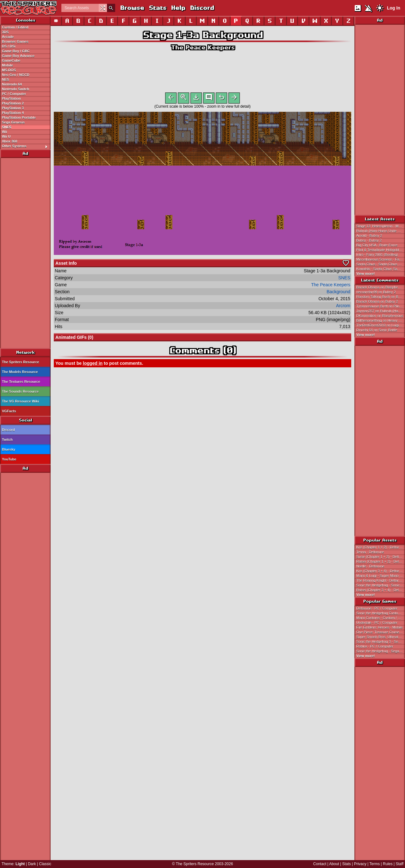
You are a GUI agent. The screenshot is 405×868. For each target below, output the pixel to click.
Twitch (7, 440)
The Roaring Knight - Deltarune (380, 580)
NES (6, 79)
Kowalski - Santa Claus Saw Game (381, 269)
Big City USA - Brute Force (377, 245)
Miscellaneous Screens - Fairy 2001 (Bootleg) (381, 259)
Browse (132, 8)
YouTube (9, 459)
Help (178, 8)
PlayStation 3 (13, 108)
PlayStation (11, 98)
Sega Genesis (13, 122)
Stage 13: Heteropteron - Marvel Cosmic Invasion (381, 226)
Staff (400, 864)
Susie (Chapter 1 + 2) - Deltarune (381, 557)
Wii (4, 132)
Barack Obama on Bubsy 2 (377, 301)
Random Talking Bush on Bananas (381, 297)
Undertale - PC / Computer (377, 623)
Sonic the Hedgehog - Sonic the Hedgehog (381, 585)
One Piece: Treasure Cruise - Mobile (381, 632)
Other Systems (26, 146)
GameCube (11, 60)
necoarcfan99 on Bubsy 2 (376, 292)
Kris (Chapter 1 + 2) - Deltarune (381, 547)
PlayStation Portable (19, 117)
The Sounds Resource (20, 391)
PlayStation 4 (13, 113)
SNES (7, 127)
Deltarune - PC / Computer (377, 608)
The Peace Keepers (203, 47)
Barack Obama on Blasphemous (381, 287)
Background (338, 293)
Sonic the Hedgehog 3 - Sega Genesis (381, 642)
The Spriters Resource (20, 362)
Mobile (7, 65)
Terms (375, 864)
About (334, 864)
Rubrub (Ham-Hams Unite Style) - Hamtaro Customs (381, 231)
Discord (202, 8)
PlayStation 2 (13, 103)
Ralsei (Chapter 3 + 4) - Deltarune (381, 590)
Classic (45, 864)
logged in (93, 364)
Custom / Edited (15, 27)
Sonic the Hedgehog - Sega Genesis (381, 651)
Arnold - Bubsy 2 (369, 236)
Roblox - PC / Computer (375, 646)
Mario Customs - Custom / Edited (381, 618)
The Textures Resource (21, 382)
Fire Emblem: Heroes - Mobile (379, 627)
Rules (388, 864)
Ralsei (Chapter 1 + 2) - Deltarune (381, 561)
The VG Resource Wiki (20, 401)
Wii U (6, 136)
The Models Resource (20, 372)
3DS (5, 32)
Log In (394, 8)
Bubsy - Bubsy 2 (369, 240)
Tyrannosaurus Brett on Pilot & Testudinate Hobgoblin (381, 306)
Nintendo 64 (12, 84)
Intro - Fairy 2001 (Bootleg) (377, 255)
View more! (366, 274)
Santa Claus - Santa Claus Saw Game (381, 264)
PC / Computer (14, 94)
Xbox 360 (9, 141)
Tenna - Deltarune (370, 552)
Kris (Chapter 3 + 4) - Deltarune (381, 571)
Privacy (360, 864)
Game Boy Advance (18, 56)
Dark (32, 864)
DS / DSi (9, 46)
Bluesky (9, 449)
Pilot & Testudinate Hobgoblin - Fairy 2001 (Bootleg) (381, 250)
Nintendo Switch (16, 89)
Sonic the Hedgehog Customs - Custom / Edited (381, 613)
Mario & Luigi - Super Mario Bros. (381, 576)
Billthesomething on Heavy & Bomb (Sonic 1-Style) (381, 320)
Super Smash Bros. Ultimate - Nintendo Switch (381, 637)
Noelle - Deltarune (370, 566)
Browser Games (15, 41)
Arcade (8, 37)
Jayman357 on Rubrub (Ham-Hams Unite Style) (381, 311)
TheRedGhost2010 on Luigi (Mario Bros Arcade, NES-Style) (381, 325)
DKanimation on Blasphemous (380, 316)
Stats (157, 8)
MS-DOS (9, 70)
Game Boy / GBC (16, 51)
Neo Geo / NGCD (16, 75)
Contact (320, 864)
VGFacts (9, 411)
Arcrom (343, 307)
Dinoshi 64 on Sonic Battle (377, 330)
